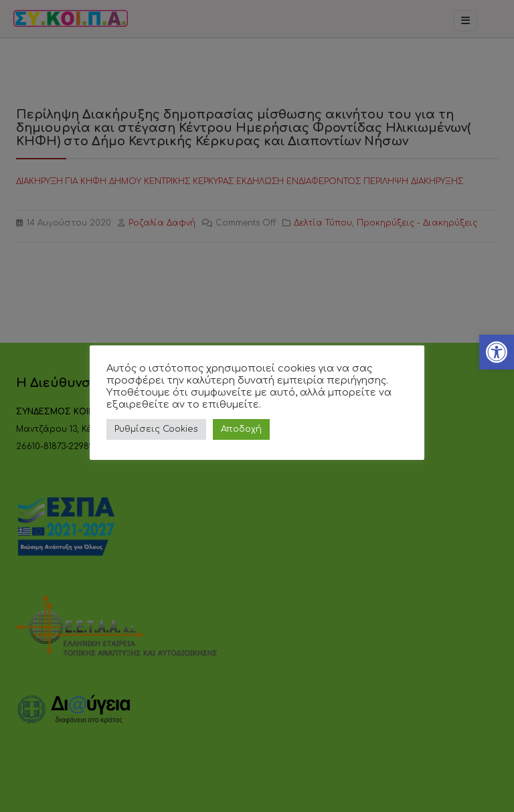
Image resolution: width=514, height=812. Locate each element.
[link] (497, 352)
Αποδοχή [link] (241, 429)
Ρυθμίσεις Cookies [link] (156, 429)
